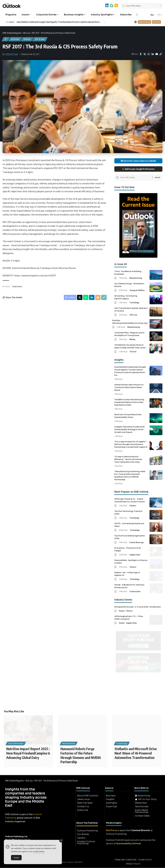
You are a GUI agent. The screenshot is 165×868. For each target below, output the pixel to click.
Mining (132, 339)
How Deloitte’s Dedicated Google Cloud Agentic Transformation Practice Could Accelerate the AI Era (59, 22)
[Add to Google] (112, 5)
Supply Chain (135, 555)
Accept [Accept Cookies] (16, 858)
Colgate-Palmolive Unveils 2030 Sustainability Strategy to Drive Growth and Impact (130, 429)
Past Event (17, 287)
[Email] (157, 54)
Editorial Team (12, 54)
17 (6, 39)
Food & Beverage (137, 542)
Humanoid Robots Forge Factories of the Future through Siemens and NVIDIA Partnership (81, 755)
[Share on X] (145, 54)
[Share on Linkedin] (153, 54)
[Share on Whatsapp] (149, 54)
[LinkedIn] (107, 5)
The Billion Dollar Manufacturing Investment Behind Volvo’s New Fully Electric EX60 (129, 402)
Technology (134, 302)
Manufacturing (136, 278)
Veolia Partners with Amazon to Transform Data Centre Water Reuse (129, 387)
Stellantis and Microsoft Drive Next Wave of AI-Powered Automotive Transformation (136, 753)
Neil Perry (111, 830)
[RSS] (116, 5)
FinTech (133, 352)
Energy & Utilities (137, 290)
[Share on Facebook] (141, 54)
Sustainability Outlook (129, 844)
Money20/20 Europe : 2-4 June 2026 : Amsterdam (138, 607)
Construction (135, 591)
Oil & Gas (40, 39)
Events (27, 39)
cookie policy (39, 852)
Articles (15, 39)
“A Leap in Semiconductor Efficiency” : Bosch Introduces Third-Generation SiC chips (128, 459)
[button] (137, 15)
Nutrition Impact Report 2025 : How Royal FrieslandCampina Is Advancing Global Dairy (28, 753)
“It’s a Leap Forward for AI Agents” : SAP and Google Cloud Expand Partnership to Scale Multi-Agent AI (131, 444)
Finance (133, 506)
